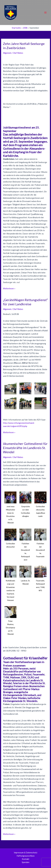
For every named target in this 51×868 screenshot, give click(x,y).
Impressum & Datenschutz (26, 853)
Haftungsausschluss (26, 856)
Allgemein (7, 53)
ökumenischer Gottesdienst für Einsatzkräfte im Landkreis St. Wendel (25, 448)
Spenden (26, 862)
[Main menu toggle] (45, 13)
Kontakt (26, 859)
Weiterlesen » (9, 289)
